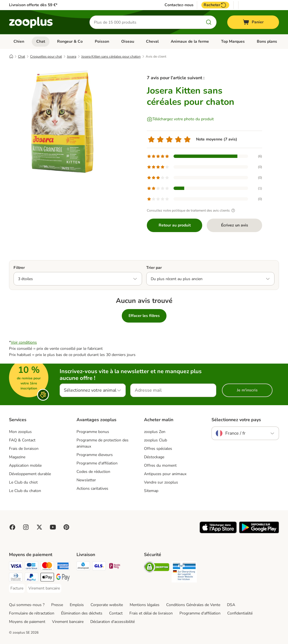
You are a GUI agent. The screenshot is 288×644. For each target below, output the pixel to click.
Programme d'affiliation (97, 463)
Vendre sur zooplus (161, 482)
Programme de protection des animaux (103, 443)
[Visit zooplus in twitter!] (39, 527)
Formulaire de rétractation (32, 613)
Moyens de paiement (27, 622)
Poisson (102, 41)
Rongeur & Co (70, 41)
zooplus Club (156, 440)
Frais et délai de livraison (151, 613)
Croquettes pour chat (46, 56)
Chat (41, 41)
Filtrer (19, 268)
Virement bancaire (68, 622)
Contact (116, 613)
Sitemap (151, 491)
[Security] (157, 568)
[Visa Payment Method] (16, 567)
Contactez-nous (179, 5)
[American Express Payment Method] (63, 567)
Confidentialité (240, 613)
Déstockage (154, 457)
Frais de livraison (24, 449)
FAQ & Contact (22, 440)
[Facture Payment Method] (17, 588)
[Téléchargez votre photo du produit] (180, 119)
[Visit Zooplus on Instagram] (26, 527)
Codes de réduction (93, 472)
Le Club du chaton (25, 491)
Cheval (152, 41)
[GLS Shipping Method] (99, 567)
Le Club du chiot (23, 482)
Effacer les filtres (144, 316)
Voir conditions (24, 342)
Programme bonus (93, 432)
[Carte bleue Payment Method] (31, 567)
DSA (231, 605)
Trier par (154, 268)
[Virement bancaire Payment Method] (44, 588)
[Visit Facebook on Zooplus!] (12, 527)
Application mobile (25, 465)
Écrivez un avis (235, 225)
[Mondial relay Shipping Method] (115, 567)
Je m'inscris (247, 390)
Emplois (77, 605)
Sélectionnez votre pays (236, 420)
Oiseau (128, 41)
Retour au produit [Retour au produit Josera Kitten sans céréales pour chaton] (175, 225)
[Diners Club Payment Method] (16, 578)
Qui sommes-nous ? (27, 605)
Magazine (17, 457)
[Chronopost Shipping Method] (83, 567)
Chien (19, 41)
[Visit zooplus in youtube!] (53, 527)
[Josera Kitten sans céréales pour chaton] (62, 122)
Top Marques (233, 41)
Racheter (215, 5)
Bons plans (267, 41)
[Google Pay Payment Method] (63, 578)
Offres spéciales (158, 449)
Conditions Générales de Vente (193, 605)
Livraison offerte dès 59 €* (33, 5)
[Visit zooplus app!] (218, 532)
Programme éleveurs (95, 455)
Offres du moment (160, 465)
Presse (57, 605)
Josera (72, 56)
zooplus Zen (155, 432)
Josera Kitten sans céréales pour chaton (111, 56)
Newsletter (86, 480)
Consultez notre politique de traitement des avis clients (192, 210)
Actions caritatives (92, 488)
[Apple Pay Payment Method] (47, 578)
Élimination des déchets (82, 613)
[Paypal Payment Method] (31, 578)
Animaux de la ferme (190, 41)
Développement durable (30, 474)
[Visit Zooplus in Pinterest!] (66, 527)
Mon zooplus (20, 432)
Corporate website (107, 605)
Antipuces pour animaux (165, 474)
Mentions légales (145, 605)
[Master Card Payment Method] (47, 567)
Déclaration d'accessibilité (112, 622)
